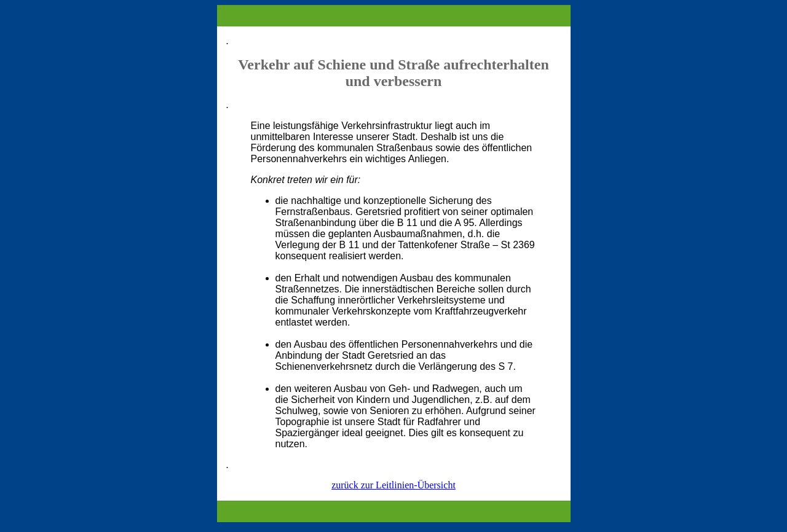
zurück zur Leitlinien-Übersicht (393, 485)
